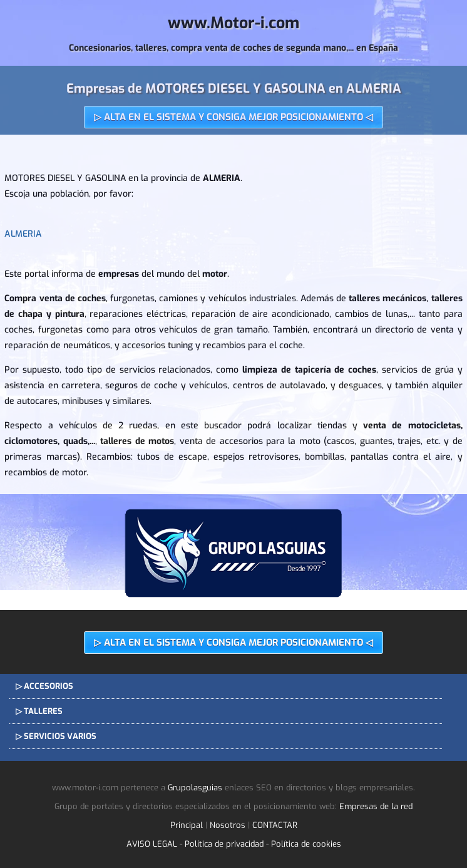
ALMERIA (23, 234)
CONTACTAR (275, 825)
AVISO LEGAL (152, 844)
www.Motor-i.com (233, 23)
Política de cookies (306, 844)
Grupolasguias (195, 788)
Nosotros (228, 825)
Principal (187, 825)
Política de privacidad (224, 844)
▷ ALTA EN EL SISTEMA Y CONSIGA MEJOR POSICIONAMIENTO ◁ (233, 117)
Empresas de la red (376, 806)
